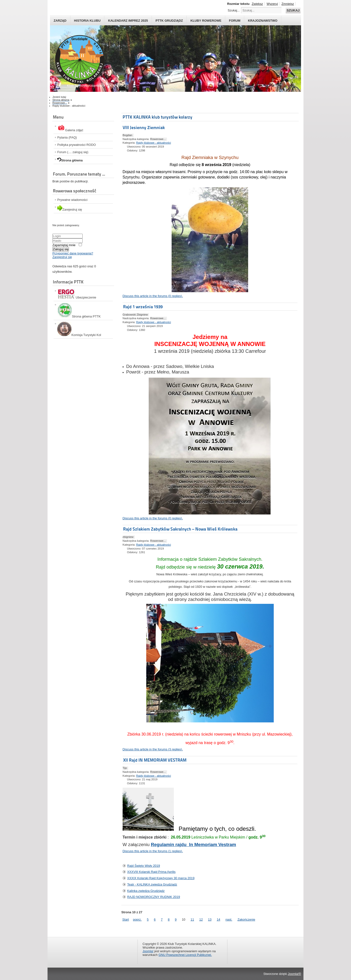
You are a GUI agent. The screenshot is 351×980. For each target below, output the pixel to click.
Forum (235, 21)
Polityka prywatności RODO (77, 145)
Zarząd (60, 21)
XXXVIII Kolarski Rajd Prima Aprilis (151, 872)
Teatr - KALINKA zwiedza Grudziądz (152, 884)
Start (126, 919)
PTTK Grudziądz (169, 21)
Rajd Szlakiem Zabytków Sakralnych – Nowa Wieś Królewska (180, 529)
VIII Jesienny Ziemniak (144, 127)
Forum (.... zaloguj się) (73, 152)
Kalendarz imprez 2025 (128, 21)
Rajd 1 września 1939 (143, 307)
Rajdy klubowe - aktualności (154, 143)
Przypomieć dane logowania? (73, 253)
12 (201, 919)
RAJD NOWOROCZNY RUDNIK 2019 (154, 897)
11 (192, 919)
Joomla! (148, 951)
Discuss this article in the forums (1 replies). (153, 851)
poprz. (137, 919)
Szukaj (293, 10)
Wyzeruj (272, 4)
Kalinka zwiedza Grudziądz (146, 891)
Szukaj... (234, 10)
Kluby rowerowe (206, 21)
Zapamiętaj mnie (64, 245)
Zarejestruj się (62, 257)
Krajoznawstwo (263, 21)
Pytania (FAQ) (67, 137)
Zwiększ (257, 4)
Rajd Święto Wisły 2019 (144, 866)
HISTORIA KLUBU (87, 21)
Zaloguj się (61, 249)
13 (210, 919)
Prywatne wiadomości (72, 200)
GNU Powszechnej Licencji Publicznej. (185, 955)
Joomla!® (294, 974)
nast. (229, 919)
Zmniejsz (288, 4)
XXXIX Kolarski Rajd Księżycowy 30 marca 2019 (161, 878)
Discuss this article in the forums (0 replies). (153, 296)
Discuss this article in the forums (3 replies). (153, 749)
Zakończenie (246, 919)
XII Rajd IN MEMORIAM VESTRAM (155, 760)
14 (218, 919)
